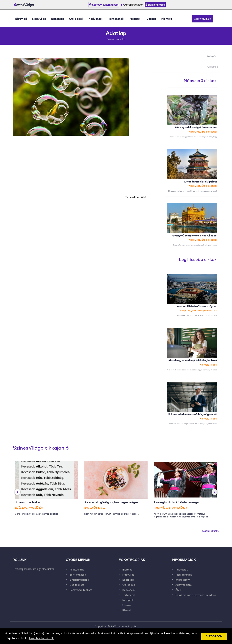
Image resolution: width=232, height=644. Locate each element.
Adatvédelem (184, 585)
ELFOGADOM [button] (214, 636)
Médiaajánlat (184, 574)
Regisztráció (77, 569)
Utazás (151, 18)
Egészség (58, 18)
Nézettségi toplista (81, 590)
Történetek (116, 18)
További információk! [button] (42, 638)
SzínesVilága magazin (104, 5)
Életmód (21, 18)
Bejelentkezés (155, 5)
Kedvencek (96, 18)
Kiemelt (167, 18)
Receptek (135, 18)
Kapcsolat (182, 569)
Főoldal (110, 39)
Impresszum (183, 580)
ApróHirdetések (132, 5)
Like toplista (77, 585)
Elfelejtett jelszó (79, 580)
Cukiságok (76, 18)
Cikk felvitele (202, 19)
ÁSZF (179, 590)
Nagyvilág (39, 18)
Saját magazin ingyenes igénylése (196, 595)
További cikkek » (210, 531)
